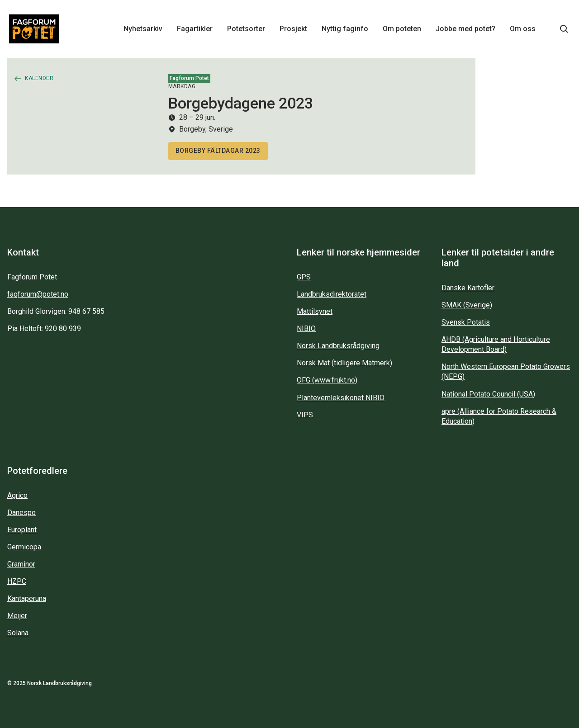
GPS (304, 277)
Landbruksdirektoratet (332, 294)
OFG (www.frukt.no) (327, 380)
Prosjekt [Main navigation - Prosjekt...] (293, 29)
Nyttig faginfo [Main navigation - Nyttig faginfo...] (345, 29)
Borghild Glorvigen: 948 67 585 (56, 311)
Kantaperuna (27, 598)
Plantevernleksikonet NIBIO (341, 398)
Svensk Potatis (466, 322)
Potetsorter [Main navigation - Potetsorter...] (246, 29)
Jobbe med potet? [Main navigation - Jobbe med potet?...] (465, 29)
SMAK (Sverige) (467, 305)
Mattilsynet (315, 311)
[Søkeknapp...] (564, 29)
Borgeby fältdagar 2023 (218, 151)
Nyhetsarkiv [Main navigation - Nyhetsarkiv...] (143, 29)
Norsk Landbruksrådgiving (338, 346)
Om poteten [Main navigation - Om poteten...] (402, 29)
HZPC (17, 581)
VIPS (305, 415)
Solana (18, 633)
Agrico (17, 495)
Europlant (22, 530)
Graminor (21, 564)
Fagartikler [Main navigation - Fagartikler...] (195, 29)
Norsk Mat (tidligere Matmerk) (344, 363)
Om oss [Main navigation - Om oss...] (523, 29)
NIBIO (306, 329)
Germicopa (24, 547)
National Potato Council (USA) (488, 394)
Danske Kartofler (468, 288)
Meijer (17, 616)
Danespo (21, 513)
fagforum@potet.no (38, 294)
